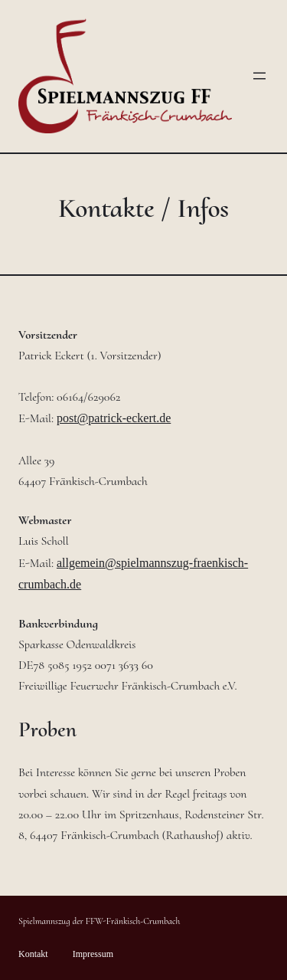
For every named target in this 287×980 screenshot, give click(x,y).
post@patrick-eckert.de (114, 418)
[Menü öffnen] (259, 76)
